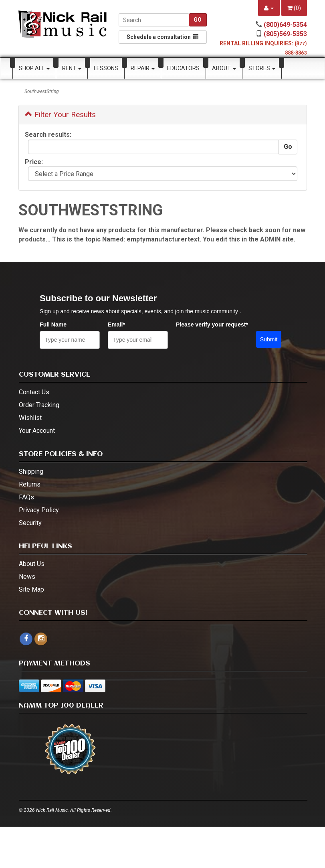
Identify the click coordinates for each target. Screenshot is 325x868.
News (27, 577)
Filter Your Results (60, 115)
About (224, 68)
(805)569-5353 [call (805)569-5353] (285, 34)
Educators (183, 68)
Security (30, 523)
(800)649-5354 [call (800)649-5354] (285, 25)
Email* (116, 324)
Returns (30, 484)
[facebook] (26, 639)
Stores (262, 68)
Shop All (34, 68)
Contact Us (34, 392)
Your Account (37, 431)
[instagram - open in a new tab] (41, 639)
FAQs (26, 497)
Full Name (53, 324)
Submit (269, 339)
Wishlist (30, 418)
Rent (72, 68)
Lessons (106, 68)
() (294, 8)
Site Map (31, 589)
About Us (32, 564)
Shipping (31, 472)
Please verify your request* (212, 324)
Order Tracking (39, 405)
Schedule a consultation (163, 37)
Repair (143, 68)
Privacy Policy (39, 510)
